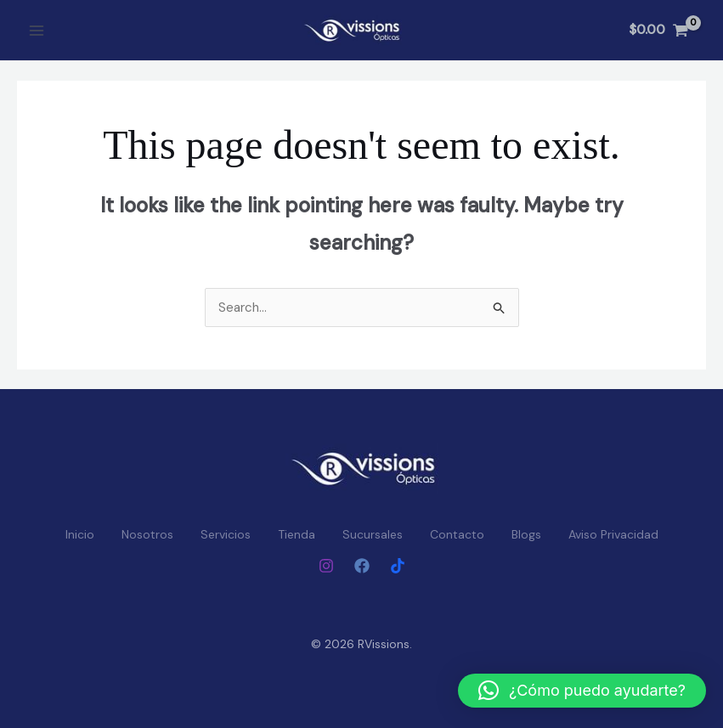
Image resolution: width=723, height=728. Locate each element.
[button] (582, 691)
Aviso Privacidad (613, 534)
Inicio (80, 534)
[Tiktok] (398, 566)
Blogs (526, 534)
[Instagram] (326, 566)
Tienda (297, 534)
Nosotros (147, 534)
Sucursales (373, 534)
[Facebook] (362, 566)
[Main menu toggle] (36, 30)
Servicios (226, 534)
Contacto (457, 534)
